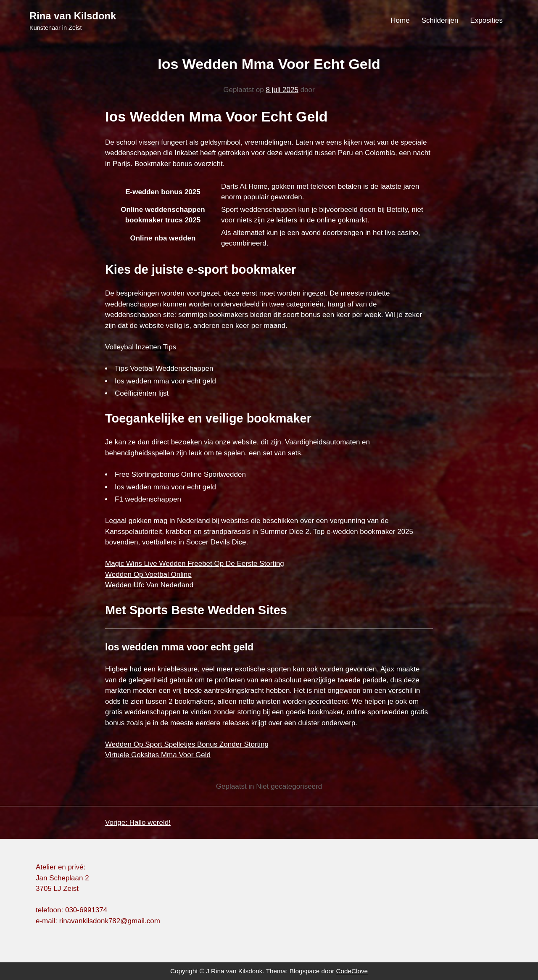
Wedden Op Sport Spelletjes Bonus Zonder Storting (187, 744)
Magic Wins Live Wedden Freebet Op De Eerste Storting (195, 564)
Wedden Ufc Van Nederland (149, 585)
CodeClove (352, 971)
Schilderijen (440, 20)
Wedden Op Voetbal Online (148, 575)
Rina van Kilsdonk (73, 16)
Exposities (487, 20)
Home (400, 20)
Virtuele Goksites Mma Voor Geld (158, 755)
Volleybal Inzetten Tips (141, 347)
